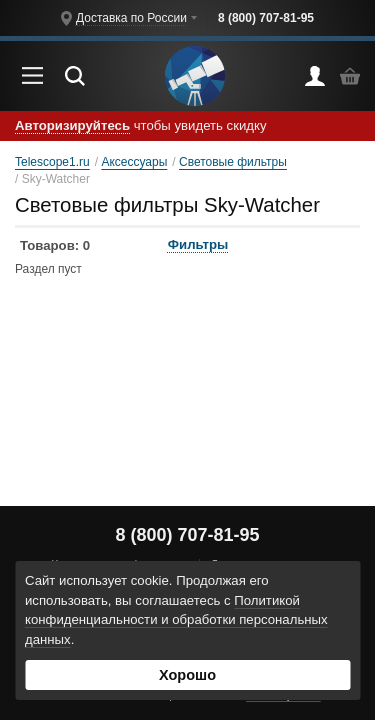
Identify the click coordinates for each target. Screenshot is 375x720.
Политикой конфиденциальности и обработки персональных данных (176, 620)
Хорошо (187, 675)
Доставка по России (131, 18)
